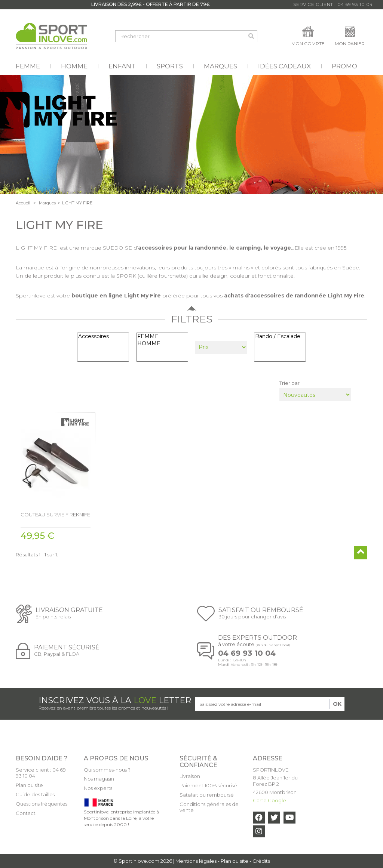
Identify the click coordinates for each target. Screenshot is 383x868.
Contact (26, 813)
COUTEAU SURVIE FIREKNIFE (55, 515)
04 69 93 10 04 (247, 653)
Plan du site (29, 785)
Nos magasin (99, 779)
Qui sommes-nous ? (107, 770)
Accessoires (103, 336)
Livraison (190, 776)
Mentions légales (196, 861)
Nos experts (98, 788)
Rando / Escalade (280, 336)
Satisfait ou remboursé (207, 795)
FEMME (162, 336)
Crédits (261, 861)
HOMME (162, 344)
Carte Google (269, 800)
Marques (47, 203)
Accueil (23, 203)
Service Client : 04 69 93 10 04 (333, 4)
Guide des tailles (35, 794)
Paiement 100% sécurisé (208, 785)
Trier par (289, 383)
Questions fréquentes (42, 804)
